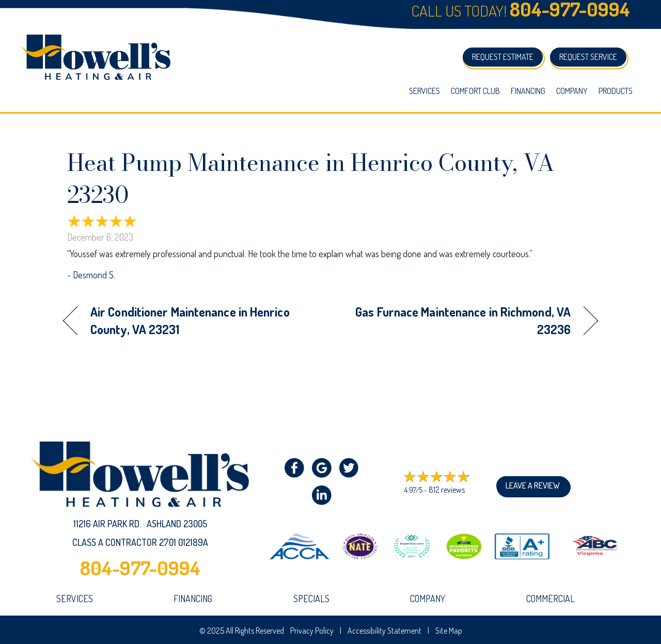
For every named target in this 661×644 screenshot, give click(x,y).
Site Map (449, 631)
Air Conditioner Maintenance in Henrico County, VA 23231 (190, 320)
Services (424, 91)
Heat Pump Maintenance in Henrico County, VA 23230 (311, 179)
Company (572, 91)
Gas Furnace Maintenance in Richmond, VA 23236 (459, 320)
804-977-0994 (140, 568)
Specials (311, 599)
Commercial (550, 599)
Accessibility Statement (384, 631)
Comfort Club (475, 91)
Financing (528, 91)
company (428, 599)
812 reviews (447, 490)
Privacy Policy (312, 631)
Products (616, 91)
